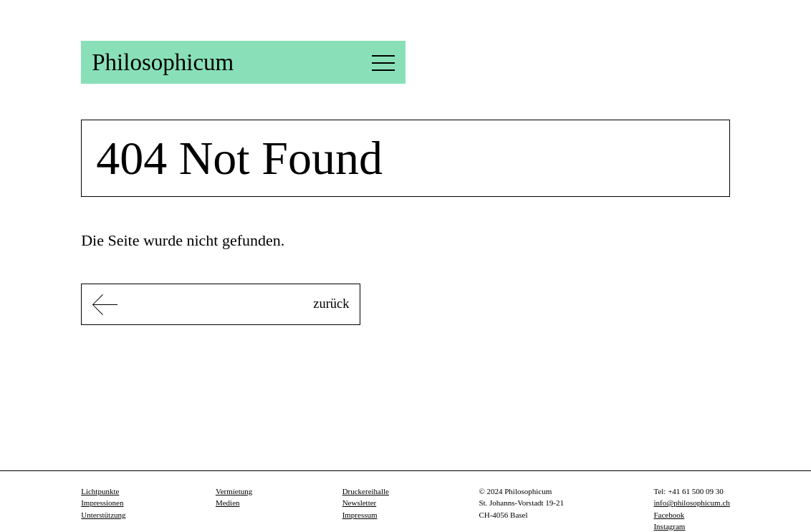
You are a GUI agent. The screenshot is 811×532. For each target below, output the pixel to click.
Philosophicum (178, 62)
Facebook (657, 515)
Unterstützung (110, 515)
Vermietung (236, 491)
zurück (257, 305)
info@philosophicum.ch (684, 503)
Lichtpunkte (105, 491)
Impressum (354, 515)
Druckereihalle (360, 491)
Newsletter (352, 503)
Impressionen (107, 503)
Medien (227, 503)
